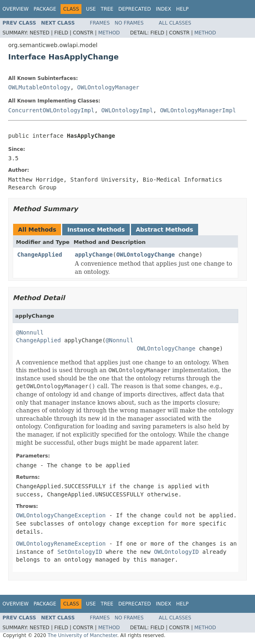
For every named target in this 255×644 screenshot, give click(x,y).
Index (164, 9)
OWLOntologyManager (108, 87)
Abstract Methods (165, 230)
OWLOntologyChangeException (61, 515)
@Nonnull (30, 332)
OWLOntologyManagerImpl (198, 110)
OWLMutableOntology (39, 87)
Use (91, 9)
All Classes (175, 23)
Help (182, 9)
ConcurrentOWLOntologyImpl (51, 110)
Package (45, 9)
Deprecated (135, 9)
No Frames (129, 23)
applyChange (94, 255)
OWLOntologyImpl (127, 110)
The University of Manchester (82, 635)
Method (109, 33)
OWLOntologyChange (146, 255)
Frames (100, 23)
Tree (107, 9)
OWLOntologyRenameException (61, 544)
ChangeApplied (40, 255)
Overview (16, 9)
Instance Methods (96, 230)
